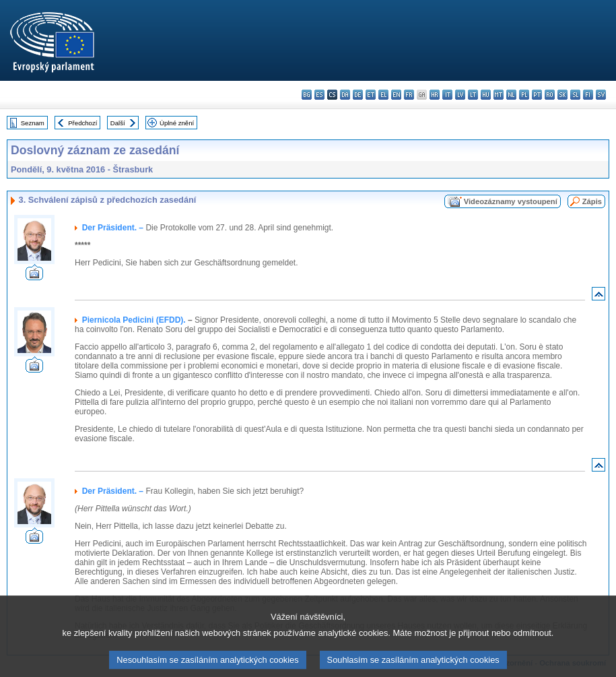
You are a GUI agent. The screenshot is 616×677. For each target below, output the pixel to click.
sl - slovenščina (575, 95)
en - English (396, 95)
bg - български (307, 95)
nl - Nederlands (511, 95)
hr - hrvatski (435, 95)
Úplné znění (177, 123)
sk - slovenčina (562, 95)
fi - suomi (588, 95)
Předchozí (82, 123)
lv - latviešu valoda (460, 95)
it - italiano (447, 95)
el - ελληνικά (383, 95)
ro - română (550, 95)
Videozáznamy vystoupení (511, 201)
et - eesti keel (371, 95)
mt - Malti (499, 95)
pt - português (537, 95)
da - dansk (345, 95)
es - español (319, 95)
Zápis (592, 201)
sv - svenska (601, 95)
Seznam (33, 123)
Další (118, 123)
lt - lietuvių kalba (473, 95)
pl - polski (524, 95)
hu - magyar (486, 95)
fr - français (409, 95)
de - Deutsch (358, 95)
